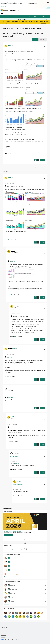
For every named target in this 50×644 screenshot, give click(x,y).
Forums (17, 28)
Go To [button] (44, 16)
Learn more (4, 6)
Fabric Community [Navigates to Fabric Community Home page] (15, 10)
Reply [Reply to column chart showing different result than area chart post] (43, 160)
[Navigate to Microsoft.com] (5, 10)
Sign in (35, 16)
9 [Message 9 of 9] (14, 336)
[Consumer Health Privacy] (17, 640)
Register (30, 16)
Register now (43, 23)
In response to (11, 254)
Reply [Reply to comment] (43, 242)
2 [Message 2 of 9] (8, 405)
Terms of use (3, 635)
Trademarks (3, 637)
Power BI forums (8, 28)
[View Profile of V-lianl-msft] (17, 251)
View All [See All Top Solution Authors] (7, 577)
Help (39, 16)
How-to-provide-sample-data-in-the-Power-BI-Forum (16, 364)
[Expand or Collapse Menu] (2, 13)
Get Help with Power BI (28, 28)
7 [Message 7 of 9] (8, 239)
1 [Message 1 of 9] (8, 157)
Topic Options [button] (42, 39)
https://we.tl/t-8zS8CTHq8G (23, 235)
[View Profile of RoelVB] (9, 45)
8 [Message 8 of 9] (11, 294)
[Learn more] (9, 535)
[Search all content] (33, 19)
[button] (35, 39)
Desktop (40, 28)
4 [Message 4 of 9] (14, 469)
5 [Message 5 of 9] (17, 496)
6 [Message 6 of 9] (8, 376)
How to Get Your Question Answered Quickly (14, 549)
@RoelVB (13, 261)
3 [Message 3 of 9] (11, 441)
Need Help (11, 154)
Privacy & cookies (4, 633)
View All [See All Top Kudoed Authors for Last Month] (7, 604)
